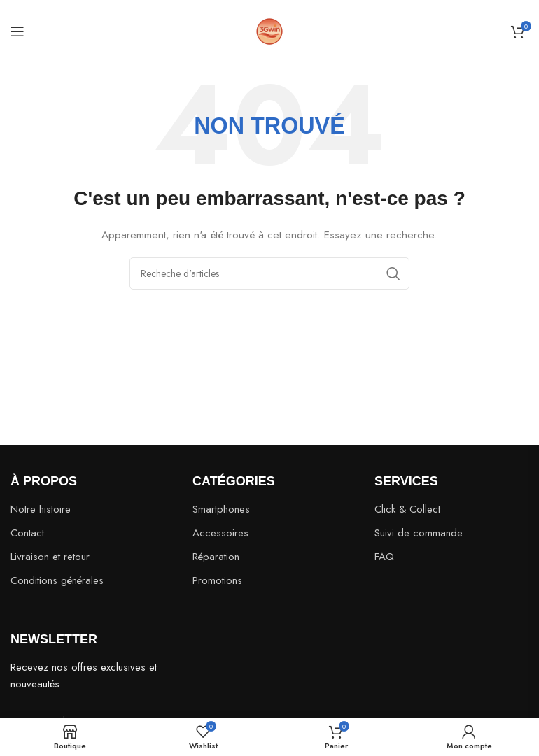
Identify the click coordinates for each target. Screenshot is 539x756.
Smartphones (221, 509)
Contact (27, 533)
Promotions (217, 580)
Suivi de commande (419, 533)
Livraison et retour (50, 557)
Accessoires (220, 533)
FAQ (384, 557)
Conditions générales (57, 580)
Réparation (216, 557)
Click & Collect (407, 509)
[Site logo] (269, 30)
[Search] (269, 273)
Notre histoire (41, 509)
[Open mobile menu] (17, 31)
